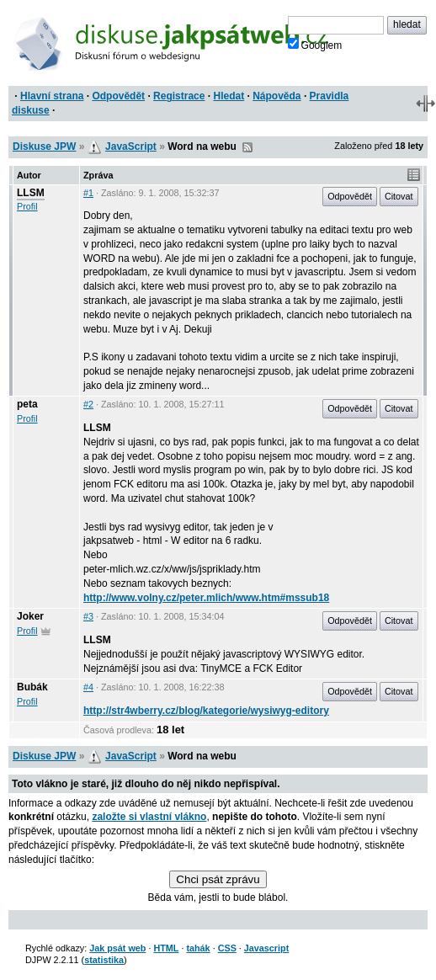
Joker (30, 616)
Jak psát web (117, 948)
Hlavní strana (52, 96)
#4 (88, 687)
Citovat (399, 196)
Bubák (32, 687)
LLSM (31, 193)
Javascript (266, 948)
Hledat (229, 96)
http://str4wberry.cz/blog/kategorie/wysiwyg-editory (206, 711)
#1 (88, 193)
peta (27, 404)
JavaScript (131, 146)
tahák (198, 948)
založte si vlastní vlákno (149, 817)
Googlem (315, 45)
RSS (247, 147)
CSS (227, 948)
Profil (27, 206)
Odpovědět (118, 96)
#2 (88, 404)
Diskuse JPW (44, 146)
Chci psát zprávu (218, 879)
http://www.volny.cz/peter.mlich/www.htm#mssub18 (206, 598)
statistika (104, 960)
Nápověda (276, 96)
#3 (88, 616)
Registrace (179, 96)
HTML (166, 948)
